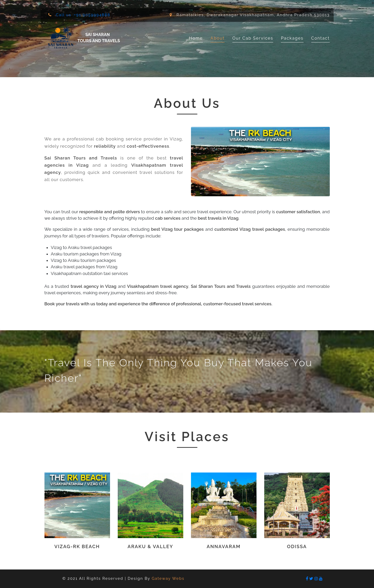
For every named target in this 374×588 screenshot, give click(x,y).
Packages (292, 38)
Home (196, 38)
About (218, 38)
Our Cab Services (253, 38)
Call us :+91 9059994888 (82, 15)
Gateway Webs (168, 578)
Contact (321, 38)
